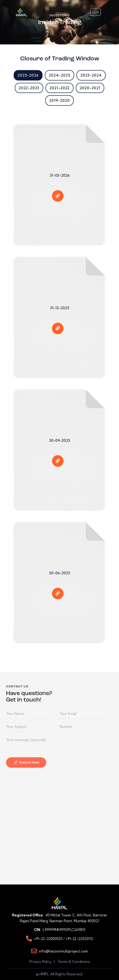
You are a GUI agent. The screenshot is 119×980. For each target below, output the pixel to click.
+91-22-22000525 (49, 939)
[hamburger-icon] (96, 12)
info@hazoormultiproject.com (63, 951)
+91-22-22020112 (79, 939)
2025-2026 (28, 75)
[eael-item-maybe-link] (58, 192)
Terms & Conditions (74, 962)
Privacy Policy (40, 962)
